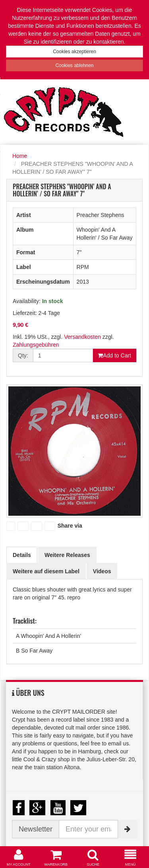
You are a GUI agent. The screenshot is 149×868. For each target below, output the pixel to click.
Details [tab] (22, 555)
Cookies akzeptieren (74, 52)
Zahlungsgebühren (36, 345)
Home (20, 156)
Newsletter (36, 829)
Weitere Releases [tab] (67, 555)
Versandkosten (82, 337)
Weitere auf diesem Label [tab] (46, 571)
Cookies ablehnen (74, 65)
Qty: (23, 355)
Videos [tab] (102, 571)
